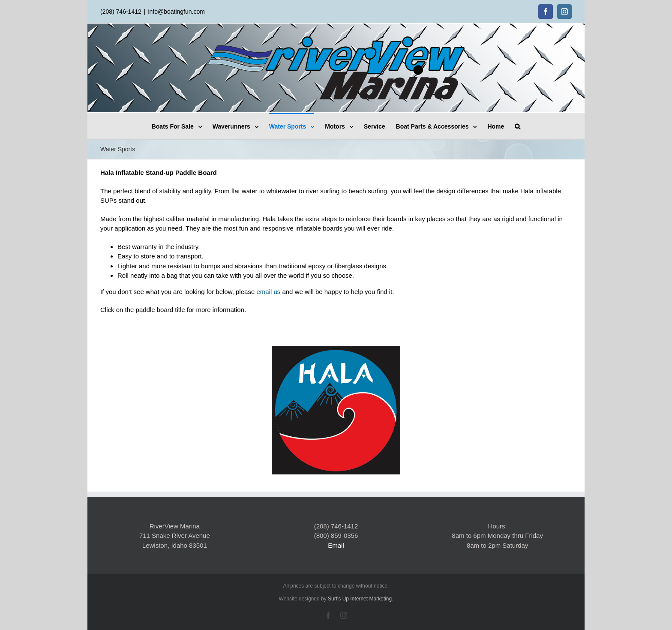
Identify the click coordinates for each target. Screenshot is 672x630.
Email (336, 545)
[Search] (517, 126)
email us (268, 292)
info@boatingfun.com (176, 12)
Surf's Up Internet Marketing (360, 599)
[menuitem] (182, 126)
